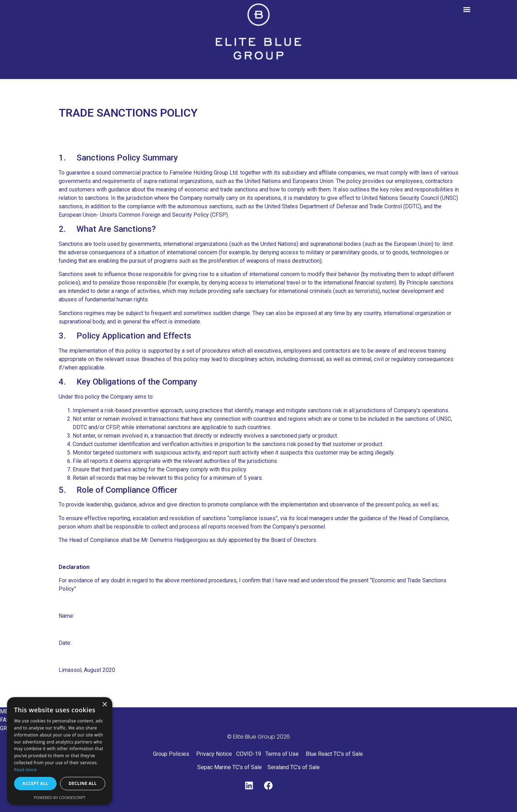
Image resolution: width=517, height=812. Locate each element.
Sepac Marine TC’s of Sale (230, 767)
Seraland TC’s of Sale (294, 767)
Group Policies (171, 754)
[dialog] (60, 751)
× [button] (104, 705)
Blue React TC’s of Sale (335, 754)
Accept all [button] (35, 783)
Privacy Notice (214, 754)
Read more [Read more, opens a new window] (25, 770)
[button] (467, 9)
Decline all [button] (83, 783)
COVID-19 (249, 754)
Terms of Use (282, 754)
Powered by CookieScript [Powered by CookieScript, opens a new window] (60, 797)
